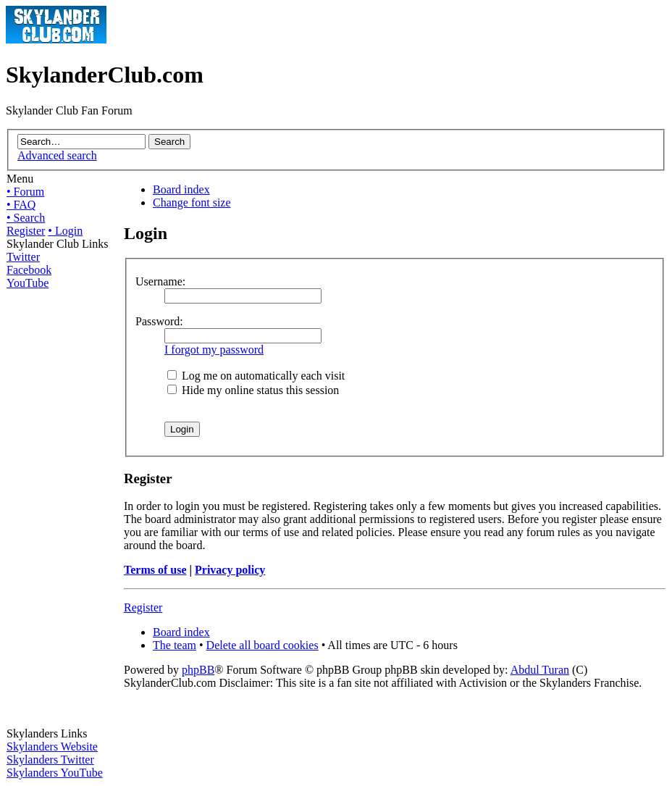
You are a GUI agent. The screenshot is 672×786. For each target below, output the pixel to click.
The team (175, 645)
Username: (160, 281)
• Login (65, 231)
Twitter (23, 257)
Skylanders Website (52, 747)
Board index (181, 189)
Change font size (192, 202)
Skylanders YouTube (55, 773)
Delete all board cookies (262, 645)
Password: (159, 321)
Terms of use (155, 570)
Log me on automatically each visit (256, 376)
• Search (26, 218)
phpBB (198, 670)
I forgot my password (214, 350)
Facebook (29, 270)
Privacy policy (230, 570)
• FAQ (21, 205)
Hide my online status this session (253, 390)
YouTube (28, 283)
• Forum (25, 192)
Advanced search (57, 155)
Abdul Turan (540, 670)
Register (26, 231)
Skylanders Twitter (50, 760)
